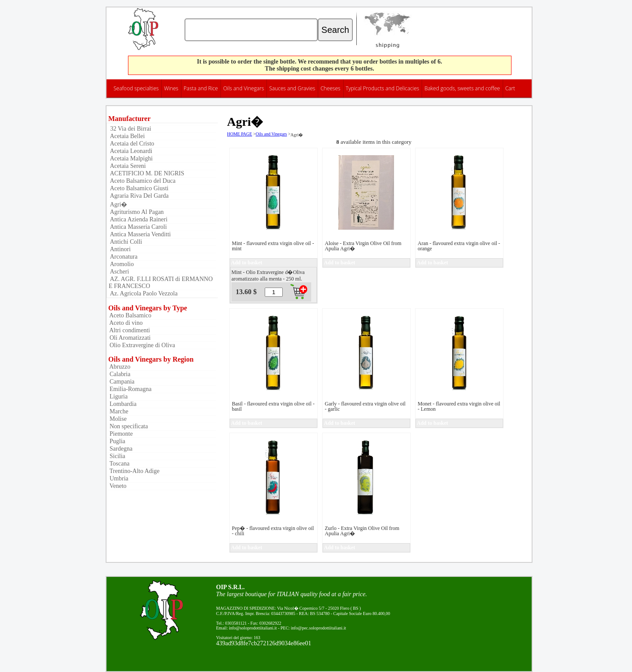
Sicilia (116, 456)
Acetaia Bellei (127, 136)
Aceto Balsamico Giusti (138, 188)
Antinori (120, 249)
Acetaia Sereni (127, 166)
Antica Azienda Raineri (138, 219)
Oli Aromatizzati (129, 338)
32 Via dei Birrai (130, 129)
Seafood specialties (136, 88)
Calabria (118, 374)
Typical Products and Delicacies (383, 88)
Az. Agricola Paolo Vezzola (143, 293)
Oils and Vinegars (243, 88)
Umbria (117, 478)
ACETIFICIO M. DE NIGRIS (146, 173)
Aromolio (121, 264)
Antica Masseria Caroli (138, 227)
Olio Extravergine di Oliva (141, 345)
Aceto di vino (124, 323)
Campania (121, 382)
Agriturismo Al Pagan (136, 212)
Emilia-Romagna (129, 389)
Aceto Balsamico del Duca (142, 181)
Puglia (116, 441)
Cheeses (330, 88)
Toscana (118, 464)
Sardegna (119, 449)
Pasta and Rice (201, 88)
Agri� (118, 204)
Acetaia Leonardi (131, 151)
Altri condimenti (128, 330)
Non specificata (127, 426)
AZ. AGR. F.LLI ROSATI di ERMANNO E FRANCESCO (161, 283)
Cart (510, 88)
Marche (117, 411)
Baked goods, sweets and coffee (462, 88)
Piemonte (120, 434)
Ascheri (119, 272)
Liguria (117, 396)
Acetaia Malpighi (131, 158)
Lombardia (121, 404)
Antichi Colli (125, 242)
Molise (117, 419)
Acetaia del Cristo (131, 144)
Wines (171, 88)
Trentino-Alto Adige (133, 471)
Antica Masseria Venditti (140, 234)
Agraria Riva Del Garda (139, 196)
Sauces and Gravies (292, 88)
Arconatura (123, 257)
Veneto (117, 486)
